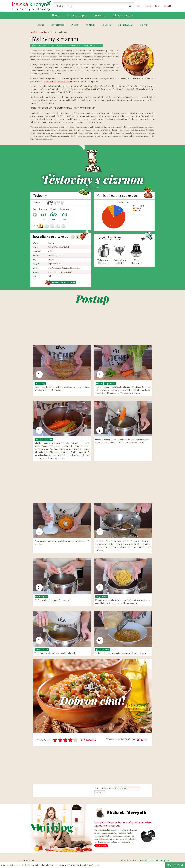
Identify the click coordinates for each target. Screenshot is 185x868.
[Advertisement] (164, 70)
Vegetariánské (58, 25)
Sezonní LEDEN (126, 25)
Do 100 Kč (106, 25)
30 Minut (90, 25)
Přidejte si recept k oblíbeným (121, 740)
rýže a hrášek (50, 82)
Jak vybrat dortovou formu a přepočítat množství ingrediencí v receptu (123, 824)
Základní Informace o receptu (49, 46)
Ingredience (77, 46)
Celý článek (101, 846)
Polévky (144, 25)
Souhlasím (175, 865)
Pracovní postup (97, 46)
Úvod (33, 32)
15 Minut (75, 25)
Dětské (41, 25)
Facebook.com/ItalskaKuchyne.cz (154, 861)
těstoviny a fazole (65, 82)
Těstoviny (43, 32)
